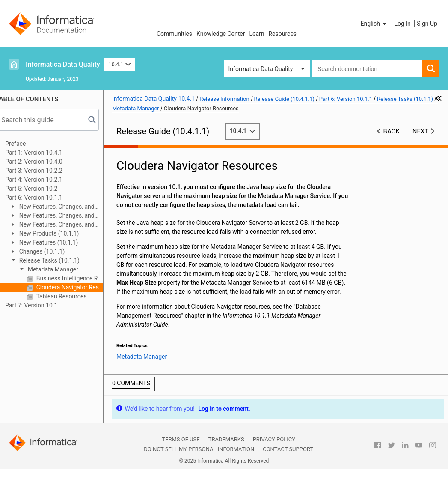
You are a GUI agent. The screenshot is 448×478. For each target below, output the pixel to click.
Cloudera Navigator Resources (78, 287)
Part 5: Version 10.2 (40, 189)
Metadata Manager (61, 269)
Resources (282, 34)
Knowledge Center (221, 34)
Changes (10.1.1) (50, 251)
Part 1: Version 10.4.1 (43, 153)
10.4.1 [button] (120, 64)
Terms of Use (181, 448)
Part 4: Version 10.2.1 (43, 180)
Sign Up (427, 24)
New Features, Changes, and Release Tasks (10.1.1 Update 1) (61, 225)
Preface (24, 144)
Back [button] (392, 131)
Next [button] (421, 131)
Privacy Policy (274, 448)
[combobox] (367, 68)
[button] (374, 24)
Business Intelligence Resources (78, 278)
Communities (174, 34)
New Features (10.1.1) (57, 242)
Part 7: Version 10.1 (40, 305)
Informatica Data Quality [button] (261, 69)
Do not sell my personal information (199, 458)
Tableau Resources (70, 296)
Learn (257, 34)
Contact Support (288, 458)
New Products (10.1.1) (57, 233)
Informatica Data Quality (63, 64)
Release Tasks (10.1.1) (58, 260)
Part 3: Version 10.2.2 (43, 171)
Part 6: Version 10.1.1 (43, 198)
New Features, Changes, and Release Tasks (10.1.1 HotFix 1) (61, 207)
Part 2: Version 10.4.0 (43, 162)
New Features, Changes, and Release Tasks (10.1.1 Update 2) (61, 216)
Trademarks (226, 448)
